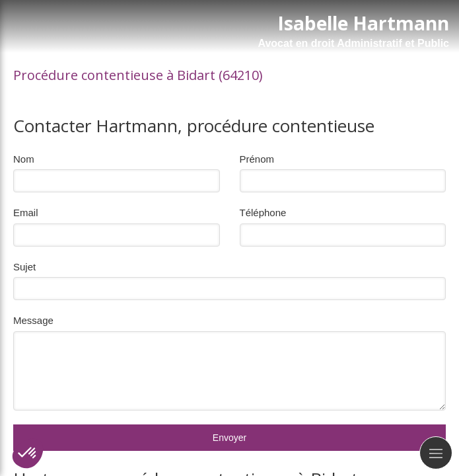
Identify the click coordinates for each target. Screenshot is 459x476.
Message (33, 320)
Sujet (24, 267)
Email (26, 213)
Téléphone (263, 213)
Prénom (257, 159)
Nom (24, 159)
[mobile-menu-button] (436, 453)
